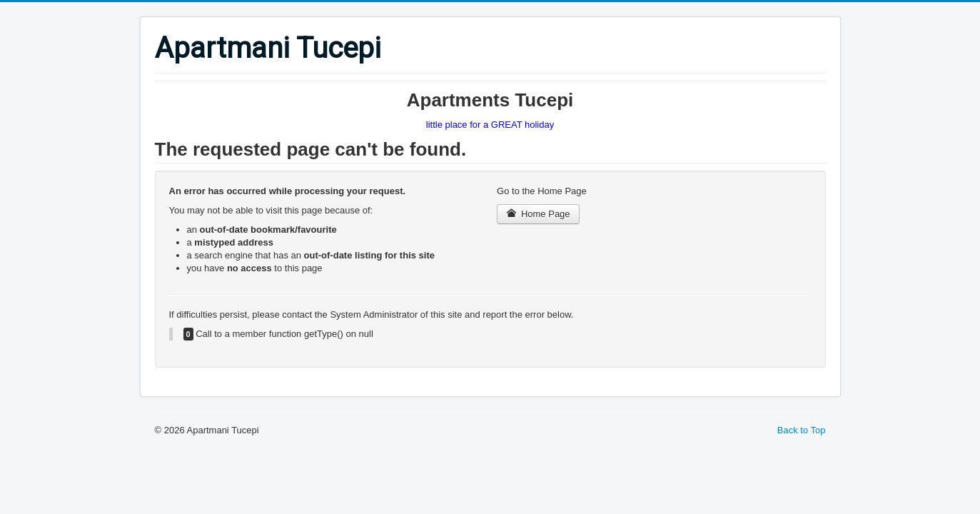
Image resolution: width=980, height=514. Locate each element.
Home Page (538, 214)
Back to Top (802, 430)
